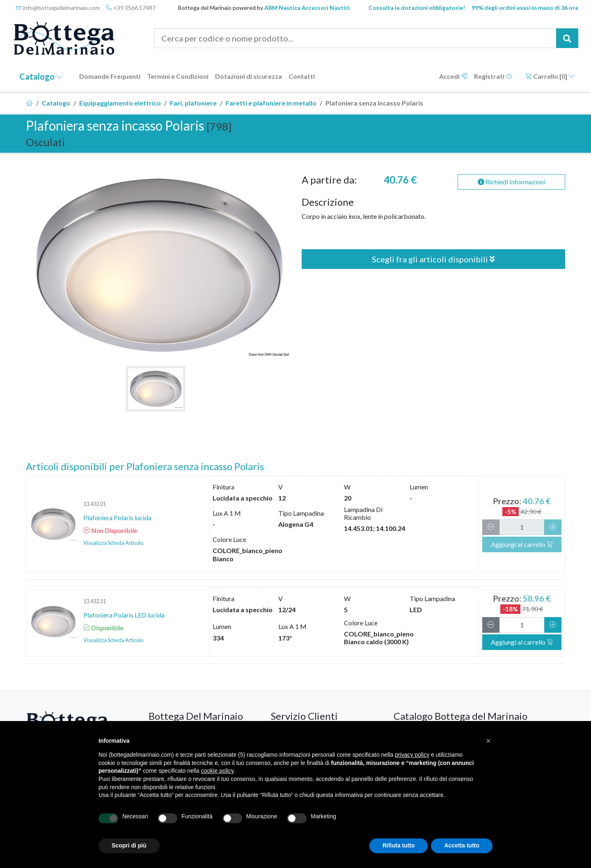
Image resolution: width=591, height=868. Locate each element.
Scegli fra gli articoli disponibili (433, 259)
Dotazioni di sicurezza (249, 76)
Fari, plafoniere (193, 103)
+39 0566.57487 (131, 8)
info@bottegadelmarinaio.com (58, 8)
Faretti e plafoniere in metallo (271, 103)
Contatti (302, 76)
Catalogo (41, 76)
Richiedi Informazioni (512, 182)
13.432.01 (95, 504)
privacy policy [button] (412, 755)
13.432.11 (95, 601)
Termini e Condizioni (178, 76)
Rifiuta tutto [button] (399, 845)
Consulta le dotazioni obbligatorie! (417, 8)
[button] (488, 741)
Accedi (453, 76)
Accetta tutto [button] (462, 845)
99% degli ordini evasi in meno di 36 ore (525, 8)
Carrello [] (550, 76)
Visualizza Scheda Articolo (113, 543)
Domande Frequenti (110, 76)
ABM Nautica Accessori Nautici (307, 8)
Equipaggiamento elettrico (120, 103)
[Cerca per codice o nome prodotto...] (356, 38)
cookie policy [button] (217, 771)
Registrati (493, 76)
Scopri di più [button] (129, 845)
